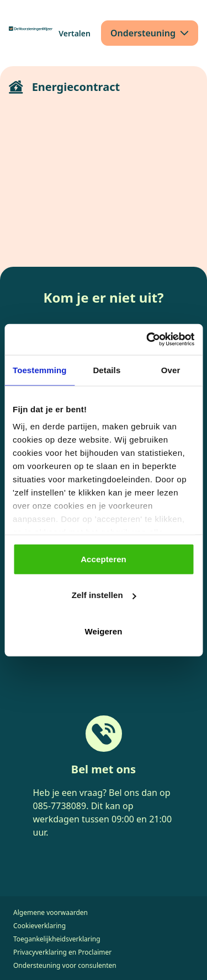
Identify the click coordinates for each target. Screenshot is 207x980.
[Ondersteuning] (150, 33)
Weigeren (103, 631)
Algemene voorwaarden (51, 912)
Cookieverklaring (39, 926)
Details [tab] (107, 370)
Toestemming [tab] (40, 370)
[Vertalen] (75, 33)
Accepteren (104, 559)
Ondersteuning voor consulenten (65, 965)
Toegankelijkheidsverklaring (57, 939)
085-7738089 (60, 806)
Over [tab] (171, 370)
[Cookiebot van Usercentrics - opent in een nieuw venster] (147, 340)
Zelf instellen (104, 595)
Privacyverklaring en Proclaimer (62, 952)
